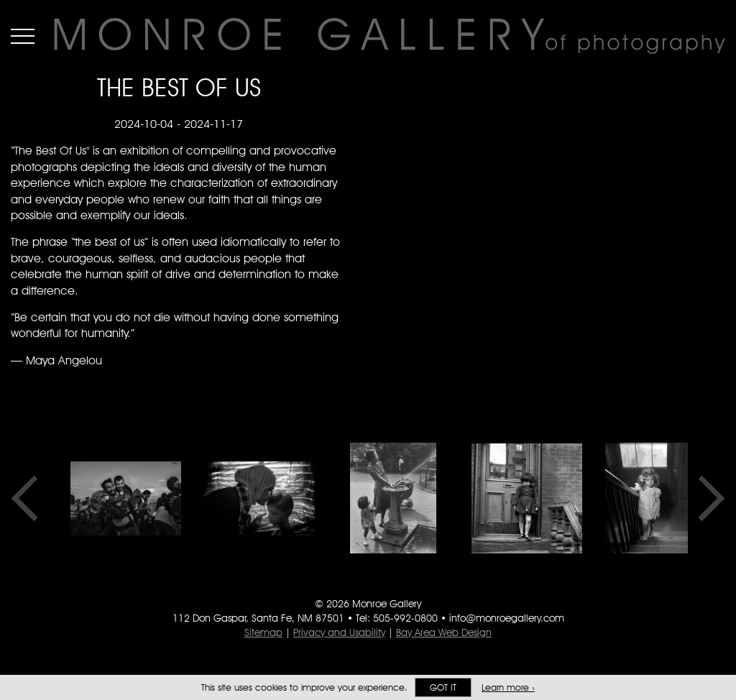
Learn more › (508, 687)
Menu (23, 36)
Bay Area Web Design (444, 632)
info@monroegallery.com (507, 618)
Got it (443, 687)
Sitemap (263, 632)
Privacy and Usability (339, 632)
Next (707, 498)
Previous (29, 498)
